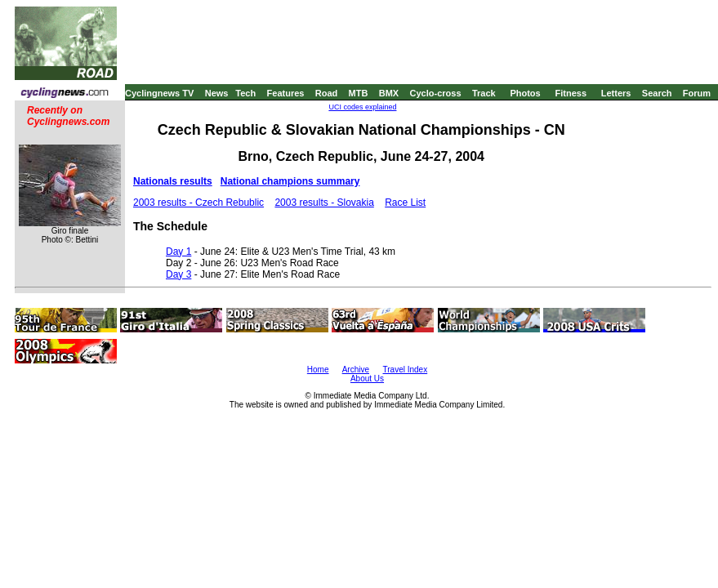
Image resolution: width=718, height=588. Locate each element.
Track (484, 93)
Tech (245, 93)
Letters (616, 93)
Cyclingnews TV (159, 93)
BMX (389, 93)
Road (327, 93)
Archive (356, 370)
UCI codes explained (362, 107)
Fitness (571, 93)
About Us (367, 379)
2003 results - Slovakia (324, 203)
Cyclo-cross (436, 93)
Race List (405, 203)
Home (318, 370)
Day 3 (178, 274)
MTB (359, 93)
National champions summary (290, 181)
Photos (525, 93)
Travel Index (406, 370)
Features (286, 93)
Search (657, 93)
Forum (697, 93)
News (217, 93)
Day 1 (178, 252)
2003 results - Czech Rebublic (198, 203)
